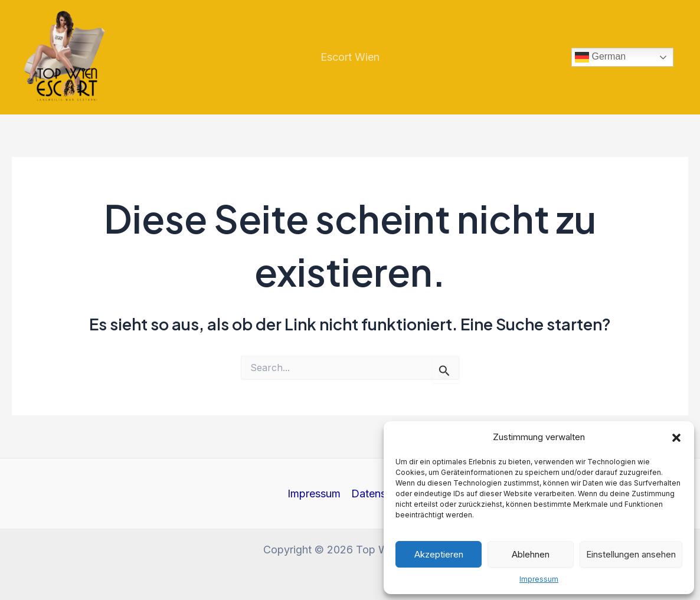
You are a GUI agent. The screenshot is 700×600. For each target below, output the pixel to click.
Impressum (539, 579)
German (600, 57)
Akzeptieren (439, 554)
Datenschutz (382, 494)
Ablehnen (531, 554)
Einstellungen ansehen (631, 554)
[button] (676, 438)
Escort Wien (350, 57)
